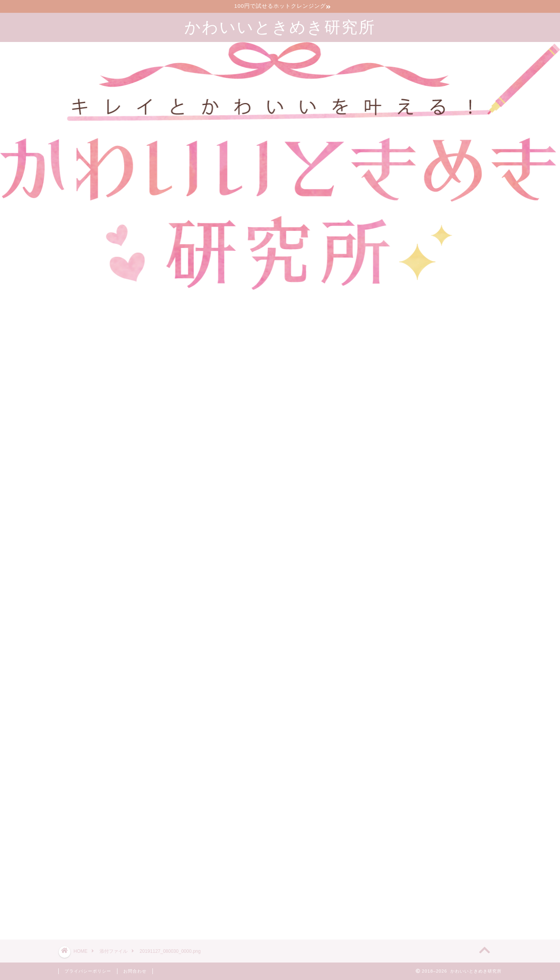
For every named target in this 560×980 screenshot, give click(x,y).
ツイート (386, 906)
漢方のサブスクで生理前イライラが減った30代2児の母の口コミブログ (454, 847)
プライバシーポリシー (88, 971)
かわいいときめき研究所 (280, 27)
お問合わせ (135, 971)
